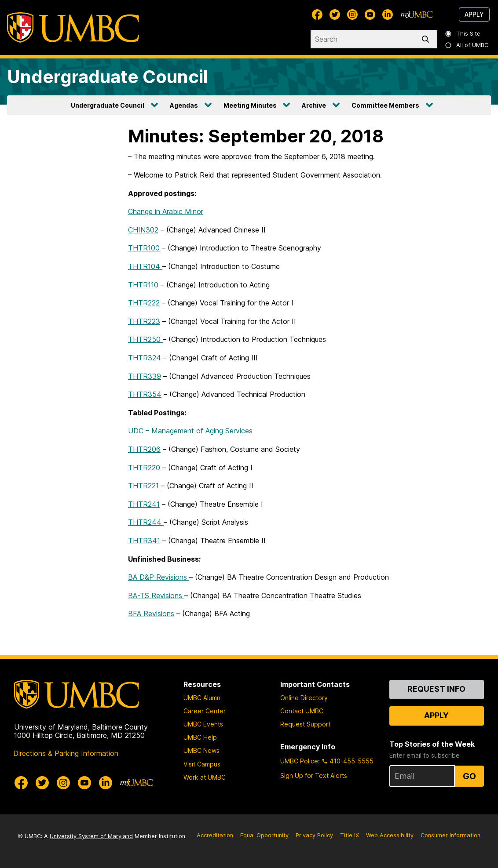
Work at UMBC (205, 777)
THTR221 (143, 486)
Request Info (436, 689)
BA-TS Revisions (156, 596)
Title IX (350, 835)
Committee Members (385, 105)
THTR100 (144, 248)
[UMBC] (73, 27)
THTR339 (145, 376)
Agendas (184, 105)
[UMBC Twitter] (335, 15)
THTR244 (146, 522)
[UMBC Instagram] (352, 15)
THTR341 (144, 541)
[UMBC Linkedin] (388, 15)
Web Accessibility (390, 835)
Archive (314, 105)
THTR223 (144, 321)
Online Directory (304, 698)
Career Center (205, 711)
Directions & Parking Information (66, 753)
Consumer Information (450, 835)
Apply (474, 14)
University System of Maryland (91, 836)
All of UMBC (467, 45)
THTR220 (145, 468)
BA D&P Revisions (159, 577)
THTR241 (144, 504)
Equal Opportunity (264, 835)
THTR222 (144, 303)
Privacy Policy (314, 835)
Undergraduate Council (108, 77)
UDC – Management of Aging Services (190, 431)
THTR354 (145, 394)
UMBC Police (299, 761)
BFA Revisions (151, 614)
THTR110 (143, 285)
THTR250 (145, 339)
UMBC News (201, 750)
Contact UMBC (302, 711)
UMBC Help (200, 737)
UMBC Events (203, 724)
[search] (427, 39)
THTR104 (145, 266)
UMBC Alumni (203, 698)
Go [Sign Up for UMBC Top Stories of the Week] (469, 776)
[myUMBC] (417, 15)
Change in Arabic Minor (166, 211)
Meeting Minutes (250, 105)
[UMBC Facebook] (317, 15)
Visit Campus (202, 764)
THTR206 (144, 449)
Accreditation (215, 835)
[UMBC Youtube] (370, 15)
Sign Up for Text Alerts (314, 775)
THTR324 (145, 358)
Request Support (305, 724)
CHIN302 (143, 230)
